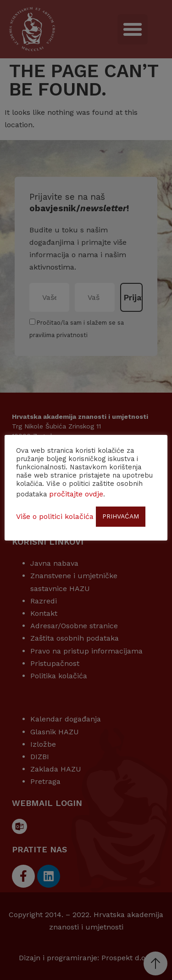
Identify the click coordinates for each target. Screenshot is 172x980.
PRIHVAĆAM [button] (121, 516)
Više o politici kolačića (55, 516)
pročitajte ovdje (76, 494)
